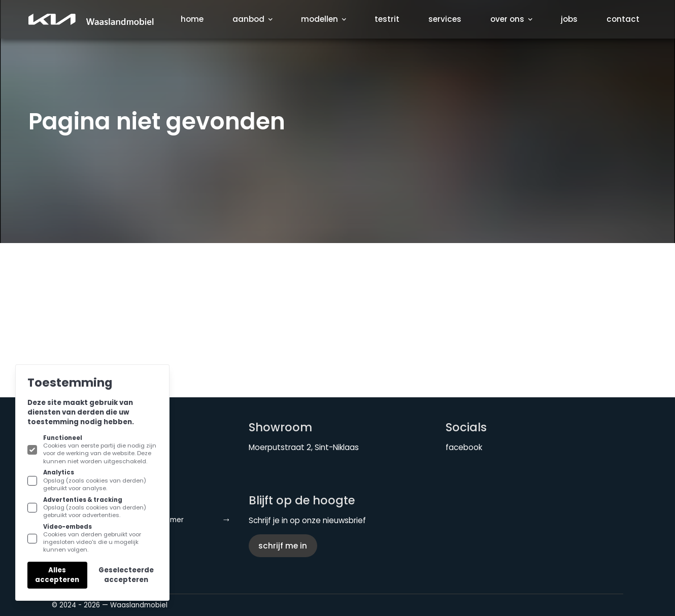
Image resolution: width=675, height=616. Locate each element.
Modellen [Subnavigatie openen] (323, 19)
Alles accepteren (57, 575)
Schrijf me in (283, 546)
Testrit (387, 19)
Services (445, 19)
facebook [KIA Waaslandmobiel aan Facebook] (464, 447)
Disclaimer (189, 520)
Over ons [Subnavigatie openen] (511, 19)
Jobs (569, 19)
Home (192, 19)
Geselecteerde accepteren (126, 575)
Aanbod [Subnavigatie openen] (252, 19)
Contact (623, 19)
